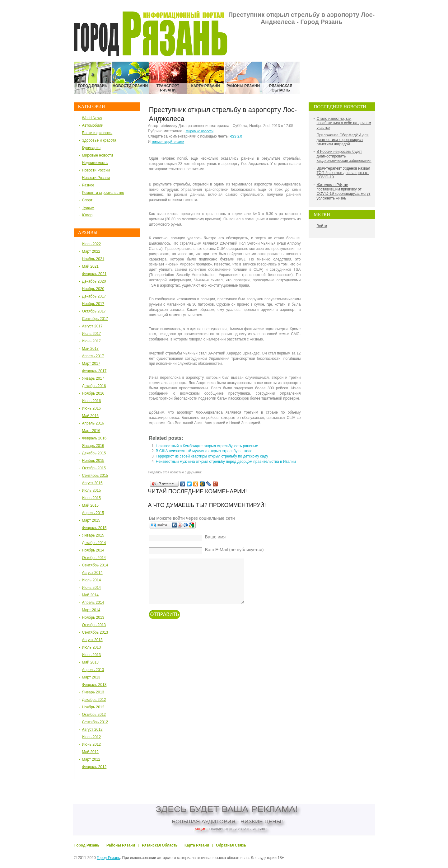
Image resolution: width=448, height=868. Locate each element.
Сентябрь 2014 (95, 565)
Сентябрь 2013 (95, 632)
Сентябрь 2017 (95, 319)
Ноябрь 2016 (93, 393)
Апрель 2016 (93, 423)
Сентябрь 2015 (95, 476)
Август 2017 (92, 326)
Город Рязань (108, 858)
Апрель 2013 (93, 670)
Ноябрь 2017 (93, 304)
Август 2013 (92, 640)
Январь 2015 (93, 535)
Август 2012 (92, 730)
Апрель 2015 (93, 513)
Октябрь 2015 (94, 468)
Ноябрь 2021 (93, 259)
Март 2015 (91, 520)
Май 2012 (91, 752)
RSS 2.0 (236, 136)
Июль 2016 (92, 401)
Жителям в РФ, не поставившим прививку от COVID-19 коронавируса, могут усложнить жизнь (344, 192)
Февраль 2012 (94, 767)
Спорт (87, 200)
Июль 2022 (92, 244)
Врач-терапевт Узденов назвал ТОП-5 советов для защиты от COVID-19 (343, 173)
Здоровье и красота (99, 140)
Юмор (87, 215)
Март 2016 (91, 431)
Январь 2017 (93, 378)
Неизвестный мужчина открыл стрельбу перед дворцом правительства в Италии (226, 462)
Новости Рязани (96, 178)
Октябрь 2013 (94, 625)
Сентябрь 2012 (95, 722)
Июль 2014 (92, 580)
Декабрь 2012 (94, 700)
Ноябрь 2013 (93, 617)
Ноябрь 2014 (93, 550)
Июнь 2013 (92, 655)
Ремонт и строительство (103, 193)
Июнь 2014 (92, 588)
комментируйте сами (168, 142)
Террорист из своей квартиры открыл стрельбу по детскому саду (212, 456)
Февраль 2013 (94, 685)
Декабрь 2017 (94, 296)
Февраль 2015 (94, 528)
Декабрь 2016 (94, 386)
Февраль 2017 (94, 371)
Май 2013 (91, 662)
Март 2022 (91, 251)
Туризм (88, 208)
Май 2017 (91, 349)
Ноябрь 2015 (93, 461)
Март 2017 (91, 364)
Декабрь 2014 (94, 543)
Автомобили (93, 125)
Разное (88, 185)
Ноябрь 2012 (93, 707)
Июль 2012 (92, 737)
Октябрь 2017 (94, 311)
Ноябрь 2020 (93, 289)
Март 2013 (91, 677)
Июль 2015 (92, 490)
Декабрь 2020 (94, 281)
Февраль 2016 (94, 438)
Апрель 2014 (93, 603)
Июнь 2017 (92, 341)
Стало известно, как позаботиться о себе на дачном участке (344, 123)
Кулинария (91, 148)
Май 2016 (91, 416)
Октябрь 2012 (94, 715)
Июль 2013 (92, 647)
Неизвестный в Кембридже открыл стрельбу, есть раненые (207, 446)
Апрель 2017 (93, 356)
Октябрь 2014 (94, 558)
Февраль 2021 (94, 274)
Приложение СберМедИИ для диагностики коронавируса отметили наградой (343, 140)
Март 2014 (91, 610)
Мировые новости (98, 155)
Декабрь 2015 (94, 453)
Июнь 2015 (92, 498)
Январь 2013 (93, 692)
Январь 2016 (93, 446)
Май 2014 (91, 595)
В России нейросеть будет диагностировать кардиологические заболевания (344, 156)
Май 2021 (91, 266)
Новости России (96, 170)
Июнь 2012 (92, 744)
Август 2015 (92, 483)
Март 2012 (91, 759)
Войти (322, 226)
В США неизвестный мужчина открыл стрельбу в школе (204, 451)
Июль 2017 (92, 334)
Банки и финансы (97, 133)
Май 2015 (91, 505)
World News (92, 118)
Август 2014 (92, 573)
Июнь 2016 (92, 408)
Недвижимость (95, 163)
